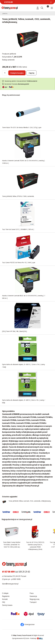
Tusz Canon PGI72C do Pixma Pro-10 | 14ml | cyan (19, 262)
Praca (32, 593)
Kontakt (5, 599)
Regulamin (6, 596)
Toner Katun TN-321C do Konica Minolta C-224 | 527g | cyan (22, 127)
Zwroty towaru (7, 605)
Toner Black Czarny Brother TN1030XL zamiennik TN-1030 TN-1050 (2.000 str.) (12, 545)
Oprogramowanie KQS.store (21, 638)
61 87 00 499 (8, 2)
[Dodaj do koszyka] (17, 73)
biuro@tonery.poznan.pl (10, 584)
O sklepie (5, 593)
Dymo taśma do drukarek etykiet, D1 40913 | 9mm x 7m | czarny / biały (24, 401)
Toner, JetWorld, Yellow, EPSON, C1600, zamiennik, (18, 196)
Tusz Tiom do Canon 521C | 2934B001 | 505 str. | (18, 229)
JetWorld (13, 54)
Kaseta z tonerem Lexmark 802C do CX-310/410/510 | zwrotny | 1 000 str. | (24, 297)
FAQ (4, 602)
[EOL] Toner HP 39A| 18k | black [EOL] (14, 331)
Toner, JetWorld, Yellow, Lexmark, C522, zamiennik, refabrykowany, (30, 501)
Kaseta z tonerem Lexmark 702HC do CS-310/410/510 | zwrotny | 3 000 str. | (24, 162)
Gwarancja (33, 596)
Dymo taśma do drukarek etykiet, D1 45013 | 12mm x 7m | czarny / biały (24, 366)
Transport (33, 602)
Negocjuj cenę (34, 599)
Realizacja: (37, 638)
